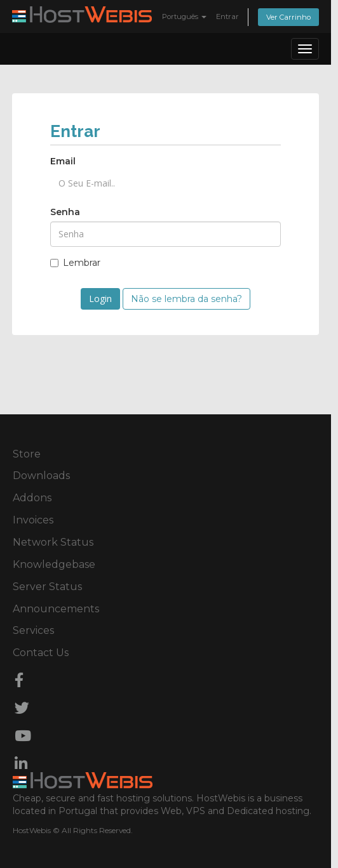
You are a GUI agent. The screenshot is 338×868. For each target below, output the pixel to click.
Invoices (33, 520)
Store (27, 454)
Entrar (227, 16)
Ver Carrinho (288, 17)
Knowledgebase (54, 564)
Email (63, 161)
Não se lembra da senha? (186, 299)
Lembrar (75, 263)
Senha (65, 212)
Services (33, 630)
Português (184, 16)
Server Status (47, 587)
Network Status (53, 542)
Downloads (41, 476)
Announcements (56, 609)
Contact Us (41, 653)
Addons (32, 498)
